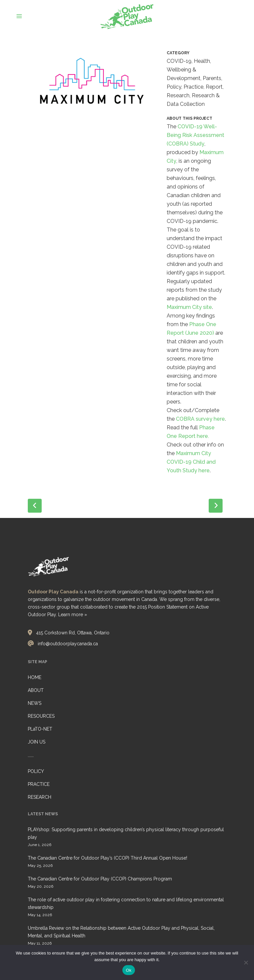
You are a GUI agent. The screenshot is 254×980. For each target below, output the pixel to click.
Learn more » (73, 615)
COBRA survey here (200, 419)
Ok (128, 970)
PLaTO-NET (40, 729)
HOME (35, 677)
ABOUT (36, 690)
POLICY (36, 771)
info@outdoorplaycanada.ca (68, 644)
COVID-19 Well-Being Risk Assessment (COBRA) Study (195, 135)
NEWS (35, 703)
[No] (246, 962)
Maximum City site (189, 307)
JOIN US (37, 742)
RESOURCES (41, 716)
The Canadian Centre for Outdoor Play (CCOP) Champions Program (100, 879)
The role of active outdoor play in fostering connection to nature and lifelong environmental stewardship (126, 903)
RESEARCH (40, 797)
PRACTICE (39, 784)
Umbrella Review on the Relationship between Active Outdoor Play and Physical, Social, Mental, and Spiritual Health (121, 932)
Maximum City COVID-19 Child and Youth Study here (191, 462)
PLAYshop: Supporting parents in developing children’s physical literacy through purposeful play (126, 833)
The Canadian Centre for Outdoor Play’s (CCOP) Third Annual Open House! (107, 858)
